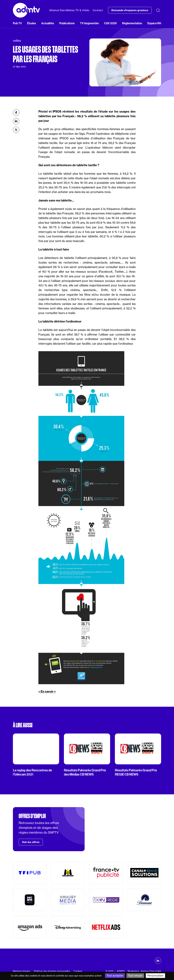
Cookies (78, 971)
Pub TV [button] (17, 23)
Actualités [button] (48, 23)
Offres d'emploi (32, 816)
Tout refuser (135, 976)
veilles (17, 41)
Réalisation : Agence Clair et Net (144, 971)
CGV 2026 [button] (110, 23)
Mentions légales (22, 971)
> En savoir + (47, 691)
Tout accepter (115, 976)
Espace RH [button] (154, 23)
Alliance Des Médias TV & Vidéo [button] (69, 10)
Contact (98, 10)
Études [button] (32, 23)
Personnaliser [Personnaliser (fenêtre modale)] (155, 976)
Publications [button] (67, 23)
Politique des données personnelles (52, 971)
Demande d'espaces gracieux (130, 10)
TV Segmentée (89, 23)
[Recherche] (158, 10)
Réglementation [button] (132, 23)
